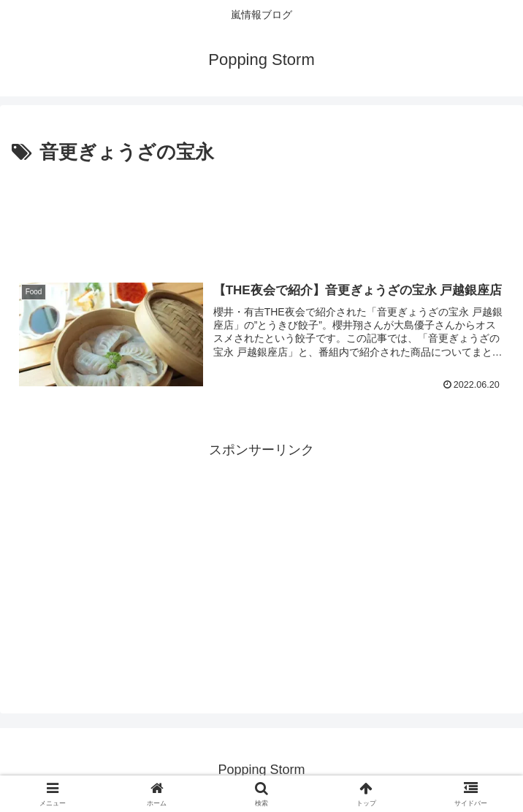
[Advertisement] (261, 212)
